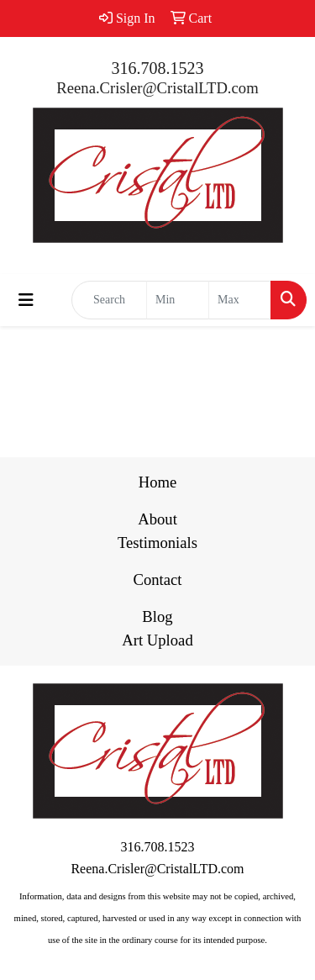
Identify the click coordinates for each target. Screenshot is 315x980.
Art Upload (157, 640)
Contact (157, 580)
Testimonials (157, 543)
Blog (157, 616)
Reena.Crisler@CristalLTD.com (157, 88)
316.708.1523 (158, 68)
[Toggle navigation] (26, 300)
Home (158, 482)
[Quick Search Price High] (240, 300)
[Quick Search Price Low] (178, 300)
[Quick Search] (109, 300)
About (157, 519)
